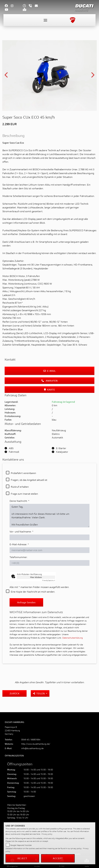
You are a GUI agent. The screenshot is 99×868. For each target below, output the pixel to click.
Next (93, 76)
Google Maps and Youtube (21, 845)
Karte (49, 390)
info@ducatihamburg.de (32, 748)
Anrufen (50, 381)
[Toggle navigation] (45, 20)
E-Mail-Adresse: (19, 544)
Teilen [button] (39, 693)
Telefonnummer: (19, 557)
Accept (58, 858)
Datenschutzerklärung (72, 638)
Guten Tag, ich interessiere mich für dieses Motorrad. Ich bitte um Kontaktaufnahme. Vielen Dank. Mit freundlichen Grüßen (49, 516)
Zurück (14, 693)
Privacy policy (47, 834)
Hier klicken (36, 577)
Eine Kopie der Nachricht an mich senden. (33, 592)
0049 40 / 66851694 (31, 740)
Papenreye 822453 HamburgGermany (12, 730)
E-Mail (50, 371)
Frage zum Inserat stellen (24, 494)
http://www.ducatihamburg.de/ (36, 744)
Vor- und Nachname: (22, 531)
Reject (22, 858)
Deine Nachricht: (19, 501)
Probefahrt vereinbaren (23, 473)
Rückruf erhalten (20, 487)
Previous (6, 76)
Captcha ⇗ (49, 580)
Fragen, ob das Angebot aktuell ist (29, 480)
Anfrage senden (26, 602)
